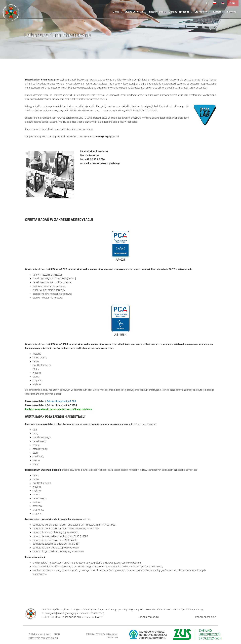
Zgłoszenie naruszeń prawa (43, 638)
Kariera (217, 12)
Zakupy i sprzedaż (179, 12)
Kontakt (232, 12)
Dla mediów (201, 12)
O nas (116, 12)
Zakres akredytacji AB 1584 (62, 405)
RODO (57, 634)
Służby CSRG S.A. (134, 12)
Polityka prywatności (39, 634)
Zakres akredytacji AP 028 (61, 401)
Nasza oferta (156, 12)
